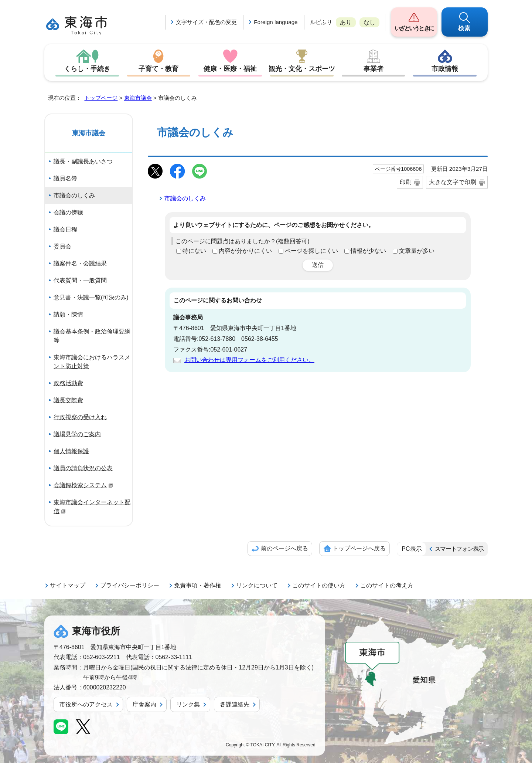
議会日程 (65, 229)
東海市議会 (138, 98)
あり (346, 22)
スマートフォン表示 (459, 549)
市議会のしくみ (185, 198)
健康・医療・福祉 (230, 69)
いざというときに (414, 28)
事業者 (374, 69)
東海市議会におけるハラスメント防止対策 (92, 362)
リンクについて (257, 585)
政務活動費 (68, 383)
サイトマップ (68, 585)
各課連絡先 (235, 704)
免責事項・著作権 (198, 585)
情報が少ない (368, 251)
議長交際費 (68, 400)
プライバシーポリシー (130, 585)
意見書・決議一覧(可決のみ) (91, 297)
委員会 (62, 246)
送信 (318, 265)
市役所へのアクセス (86, 704)
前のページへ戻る (284, 548)
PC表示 (412, 549)
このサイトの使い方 (319, 585)
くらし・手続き (87, 69)
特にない (194, 251)
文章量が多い (417, 251)
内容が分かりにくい (245, 251)
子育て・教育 (158, 69)
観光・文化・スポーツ (302, 69)
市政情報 (445, 69)
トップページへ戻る (359, 548)
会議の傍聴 (68, 212)
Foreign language (276, 22)
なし (369, 22)
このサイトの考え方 (387, 585)
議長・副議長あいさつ (83, 161)
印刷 (406, 182)
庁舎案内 (144, 704)
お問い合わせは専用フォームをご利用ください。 (249, 360)
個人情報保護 (71, 451)
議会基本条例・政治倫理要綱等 (92, 336)
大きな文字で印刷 (453, 182)
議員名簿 (65, 178)
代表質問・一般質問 (80, 280)
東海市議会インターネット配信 (92, 507)
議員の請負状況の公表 (83, 468)
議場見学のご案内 (77, 434)
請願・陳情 (68, 314)
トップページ (101, 98)
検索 (465, 28)
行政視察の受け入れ (80, 417)
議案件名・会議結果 (80, 263)
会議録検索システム (83, 485)
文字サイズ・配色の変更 (206, 22)
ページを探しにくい (311, 251)
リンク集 (188, 704)
